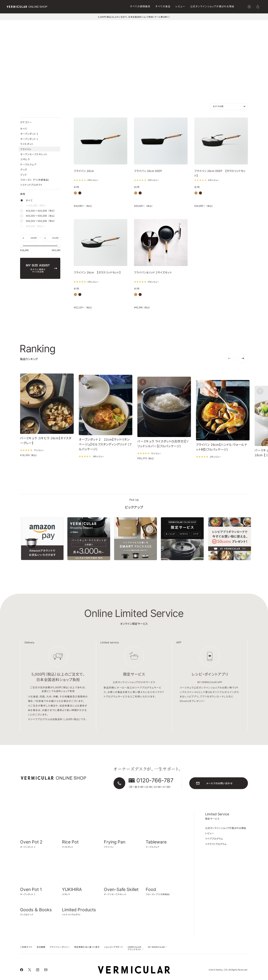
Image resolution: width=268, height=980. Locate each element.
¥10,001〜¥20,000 (38, 252)
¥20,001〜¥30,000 (38, 257)
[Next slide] (243, 364)
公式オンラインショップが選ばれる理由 (212, 6)
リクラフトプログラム (216, 849)
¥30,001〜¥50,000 (38, 263)
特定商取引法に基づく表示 (87, 952)
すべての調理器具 (140, 6)
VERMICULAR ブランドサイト (136, 953)
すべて (26, 242)
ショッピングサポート (114, 952)
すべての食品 (163, 6)
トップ (9, 24)
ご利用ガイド (26, 952)
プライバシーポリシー (60, 952)
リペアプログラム (214, 844)
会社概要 (41, 952)
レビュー (180, 6)
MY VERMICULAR (158, 952)
